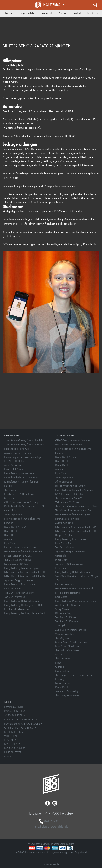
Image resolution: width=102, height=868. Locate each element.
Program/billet (27, 13)
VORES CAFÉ (12, 736)
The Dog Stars (63, 658)
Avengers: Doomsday (67, 691)
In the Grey (61, 560)
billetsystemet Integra (58, 852)
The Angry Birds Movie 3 (69, 695)
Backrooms (61, 597)
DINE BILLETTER (13, 752)
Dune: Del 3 (62, 687)
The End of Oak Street (67, 650)
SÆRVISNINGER (14, 715)
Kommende (47, 13)
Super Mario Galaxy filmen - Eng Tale (24, 445)
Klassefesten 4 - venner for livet (21, 482)
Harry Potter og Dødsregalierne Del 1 (24, 605)
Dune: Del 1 (11, 531)
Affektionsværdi (63, 482)
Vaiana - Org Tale (65, 634)
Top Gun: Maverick (15, 597)
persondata (59, 844)
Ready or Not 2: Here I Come (20, 494)
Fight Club (9, 543)
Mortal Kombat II (64, 523)
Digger (59, 663)
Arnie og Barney (13, 514)
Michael (9, 539)
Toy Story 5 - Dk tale (66, 617)
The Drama (10, 490)
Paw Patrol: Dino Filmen (68, 646)
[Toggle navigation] (7, 5)
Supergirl (60, 626)
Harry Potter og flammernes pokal (22, 568)
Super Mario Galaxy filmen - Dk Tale (24, 440)
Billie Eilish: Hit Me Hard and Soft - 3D (25, 572)
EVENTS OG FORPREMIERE (20, 719)
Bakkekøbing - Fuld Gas (17, 449)
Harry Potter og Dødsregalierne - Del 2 (25, 613)
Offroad (60, 667)
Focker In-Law (63, 683)
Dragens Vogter (64, 535)
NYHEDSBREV (12, 744)
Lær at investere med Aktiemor (20, 547)
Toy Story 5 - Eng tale (67, 621)
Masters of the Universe (68, 605)
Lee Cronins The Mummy (68, 445)
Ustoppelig (61, 556)
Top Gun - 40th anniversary (19, 593)
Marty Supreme (12, 465)
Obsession (61, 568)
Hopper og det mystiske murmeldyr (23, 457)
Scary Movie (62, 609)
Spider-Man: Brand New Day (71, 642)
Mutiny (59, 654)
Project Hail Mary (14, 469)
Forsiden (10, 13)
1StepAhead (80, 852)
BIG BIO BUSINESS (15, 748)
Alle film (63, 13)
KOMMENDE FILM (15, 711)
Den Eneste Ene (13, 589)
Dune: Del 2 (11, 535)
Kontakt (77, 13)
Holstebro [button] (52, 5)
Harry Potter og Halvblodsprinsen (22, 601)
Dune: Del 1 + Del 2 (15, 527)
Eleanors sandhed (65, 584)
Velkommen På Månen (67, 502)
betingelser (47, 844)
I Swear (8, 486)
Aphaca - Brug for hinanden (19, 580)
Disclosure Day (63, 613)
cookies (70, 844)
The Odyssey (62, 638)
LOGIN (8, 757)
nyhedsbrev (34, 844)
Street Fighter (62, 671)
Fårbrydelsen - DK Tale (16, 564)
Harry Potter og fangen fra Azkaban (23, 551)
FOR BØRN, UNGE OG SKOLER (22, 724)
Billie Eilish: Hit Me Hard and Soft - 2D (25, 576)
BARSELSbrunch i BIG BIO (18, 556)
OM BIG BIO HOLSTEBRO (19, 728)
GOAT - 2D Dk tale (15, 461)
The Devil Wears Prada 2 (18, 560)
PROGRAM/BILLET (15, 707)
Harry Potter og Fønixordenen (20, 584)
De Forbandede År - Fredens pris (22, 477)
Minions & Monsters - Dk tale (71, 630)
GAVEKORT (11, 740)
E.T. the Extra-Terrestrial (17, 609)
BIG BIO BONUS (14, 732)
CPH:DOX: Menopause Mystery (21, 502)
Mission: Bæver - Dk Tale (18, 453)
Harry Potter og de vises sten (19, 473)
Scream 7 (9, 498)
